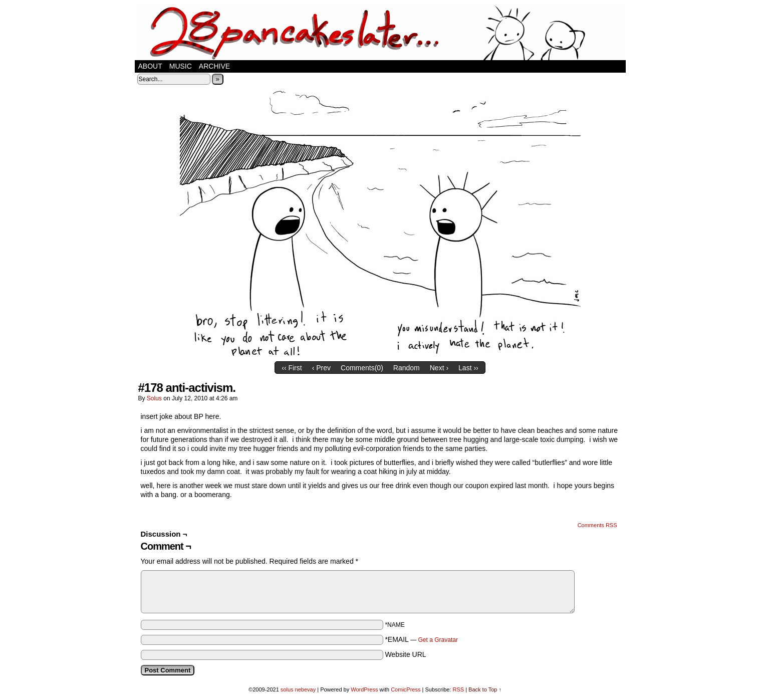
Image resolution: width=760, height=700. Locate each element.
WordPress (364, 689)
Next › (439, 368)
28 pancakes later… (380, 33)
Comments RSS (597, 525)
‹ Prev (321, 368)
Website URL (405, 654)
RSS (458, 689)
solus (154, 398)
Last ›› (468, 368)
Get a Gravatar (438, 640)
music (181, 66)
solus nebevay (298, 689)
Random (407, 368)
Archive (214, 66)
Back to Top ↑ (485, 689)
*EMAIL (421, 639)
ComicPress (406, 689)
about (150, 66)
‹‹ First (292, 368)
